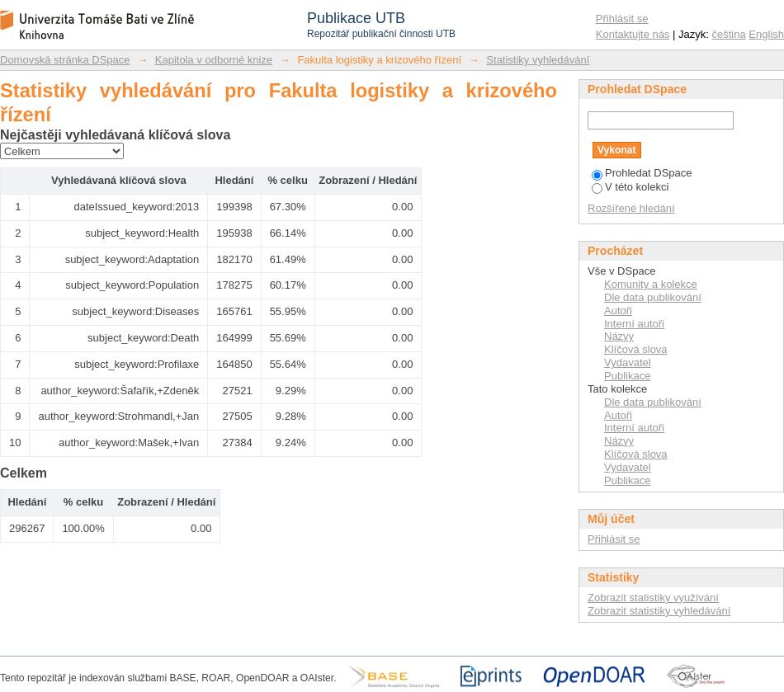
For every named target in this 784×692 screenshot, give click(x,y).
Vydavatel (628, 362)
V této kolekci (630, 187)
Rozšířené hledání (631, 208)
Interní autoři (634, 324)
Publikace (627, 376)
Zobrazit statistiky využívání (653, 598)
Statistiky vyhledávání (538, 60)
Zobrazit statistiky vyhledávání (659, 611)
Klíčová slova (636, 349)
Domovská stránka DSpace (65, 60)
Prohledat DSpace (642, 173)
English (766, 34)
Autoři (618, 311)
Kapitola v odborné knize (214, 60)
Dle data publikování (653, 297)
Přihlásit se (622, 19)
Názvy (619, 336)
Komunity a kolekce (651, 284)
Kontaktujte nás (633, 34)
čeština (729, 34)
